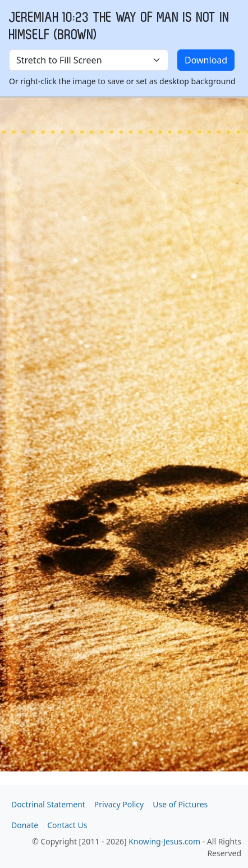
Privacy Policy (119, 804)
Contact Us (67, 825)
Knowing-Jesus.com (164, 841)
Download (206, 60)
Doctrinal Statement (48, 804)
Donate (25, 825)
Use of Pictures (180, 804)
